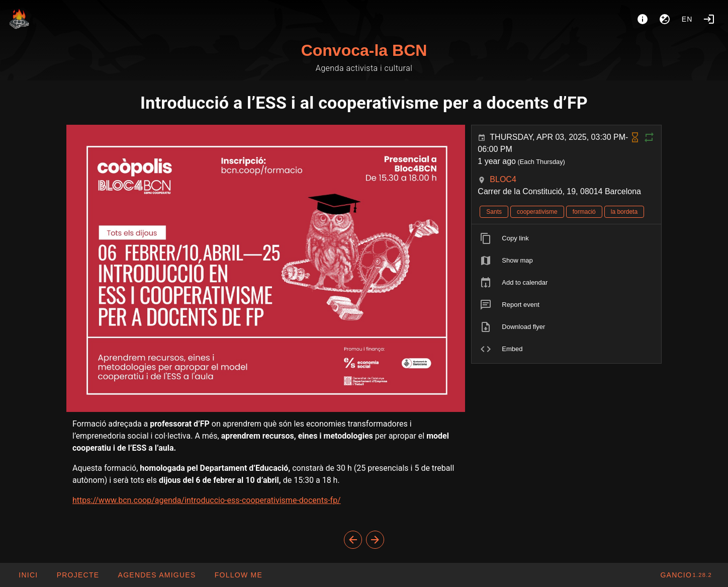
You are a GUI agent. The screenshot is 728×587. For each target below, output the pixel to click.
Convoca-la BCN (364, 50)
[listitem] (566, 238)
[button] (156, 575)
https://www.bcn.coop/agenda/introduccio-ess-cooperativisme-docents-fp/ (207, 500)
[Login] (709, 19)
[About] (643, 19)
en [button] (687, 19)
